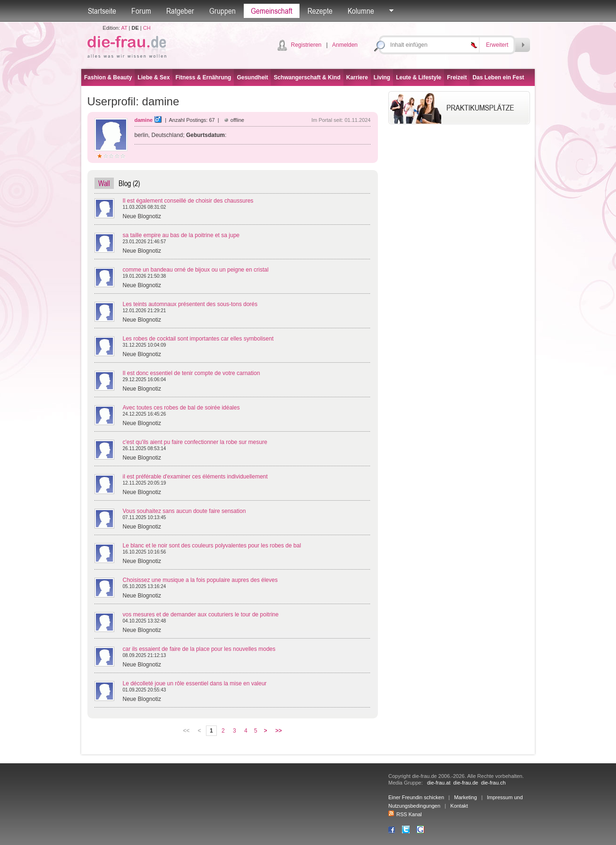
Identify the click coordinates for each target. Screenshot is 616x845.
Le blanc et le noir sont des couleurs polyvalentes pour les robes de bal (212, 546)
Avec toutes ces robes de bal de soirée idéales (181, 408)
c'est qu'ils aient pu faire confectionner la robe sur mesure (195, 442)
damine (144, 120)
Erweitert (497, 45)
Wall (104, 183)
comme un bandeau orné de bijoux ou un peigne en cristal (196, 270)
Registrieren (306, 45)
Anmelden (345, 45)
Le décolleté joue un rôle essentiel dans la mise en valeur (195, 683)
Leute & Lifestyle (419, 77)
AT (124, 28)
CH (147, 28)
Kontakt (459, 806)
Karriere (357, 77)
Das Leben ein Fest (498, 77)
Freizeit (457, 77)
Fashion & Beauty (108, 77)
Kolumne (361, 11)
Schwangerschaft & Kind (307, 77)
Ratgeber (180, 11)
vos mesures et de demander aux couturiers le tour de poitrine (201, 615)
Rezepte (320, 11)
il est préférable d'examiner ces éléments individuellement (195, 477)
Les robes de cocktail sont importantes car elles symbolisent (198, 339)
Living (382, 77)
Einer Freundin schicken (416, 797)
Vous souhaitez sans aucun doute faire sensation (184, 511)
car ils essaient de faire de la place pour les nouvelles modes (199, 649)
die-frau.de (466, 783)
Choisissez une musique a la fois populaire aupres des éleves (200, 580)
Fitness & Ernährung (203, 77)
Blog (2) (129, 183)
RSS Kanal (405, 814)
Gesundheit (252, 77)
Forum (141, 11)
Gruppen (222, 11)
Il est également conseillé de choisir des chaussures (188, 201)
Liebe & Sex (154, 77)
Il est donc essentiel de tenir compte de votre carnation (192, 373)
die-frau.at (439, 783)
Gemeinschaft (272, 11)
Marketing (465, 797)
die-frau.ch (493, 783)
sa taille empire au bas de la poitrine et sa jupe (181, 235)
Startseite (102, 11)
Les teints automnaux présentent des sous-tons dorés (190, 304)
